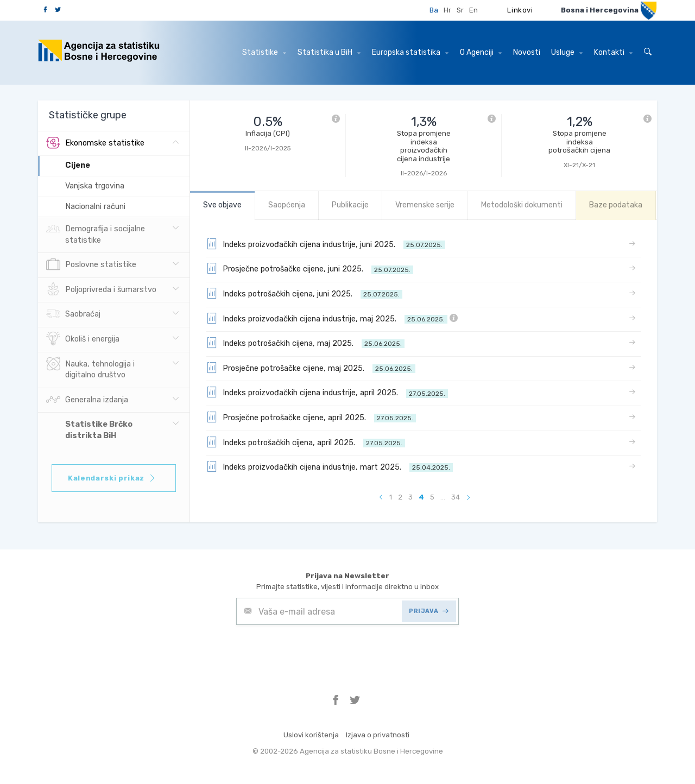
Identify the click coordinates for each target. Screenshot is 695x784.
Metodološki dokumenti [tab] (522, 205)
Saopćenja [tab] (287, 205)
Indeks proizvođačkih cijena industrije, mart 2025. (330, 466)
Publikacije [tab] (350, 205)
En (473, 10)
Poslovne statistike (91, 265)
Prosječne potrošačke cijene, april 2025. (311, 417)
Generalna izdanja (87, 400)
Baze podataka (616, 205)
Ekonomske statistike (95, 143)
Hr (447, 10)
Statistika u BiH (329, 52)
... (443, 497)
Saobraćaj (73, 314)
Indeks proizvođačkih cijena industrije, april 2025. (327, 392)
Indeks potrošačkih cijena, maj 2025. (305, 343)
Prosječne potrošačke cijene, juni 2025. (310, 268)
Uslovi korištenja (311, 735)
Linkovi (520, 10)
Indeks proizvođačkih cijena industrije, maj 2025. (332, 318)
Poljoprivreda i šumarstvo (101, 290)
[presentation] (319, 652)
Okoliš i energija (83, 339)
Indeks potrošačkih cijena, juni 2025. (304, 293)
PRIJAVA (429, 611)
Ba (434, 10)
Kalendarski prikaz (112, 478)
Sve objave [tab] (222, 205)
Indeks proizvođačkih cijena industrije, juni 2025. (326, 244)
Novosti (527, 52)
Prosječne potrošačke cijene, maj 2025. (311, 368)
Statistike (264, 52)
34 (456, 497)
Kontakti (613, 52)
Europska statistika (410, 52)
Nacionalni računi (95, 207)
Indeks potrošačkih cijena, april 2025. (306, 442)
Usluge (567, 52)
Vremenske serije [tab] (425, 205)
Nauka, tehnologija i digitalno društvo (90, 369)
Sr (460, 10)
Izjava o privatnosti (378, 735)
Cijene (78, 165)
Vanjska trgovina (95, 186)
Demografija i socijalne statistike (96, 233)
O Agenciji (481, 52)
